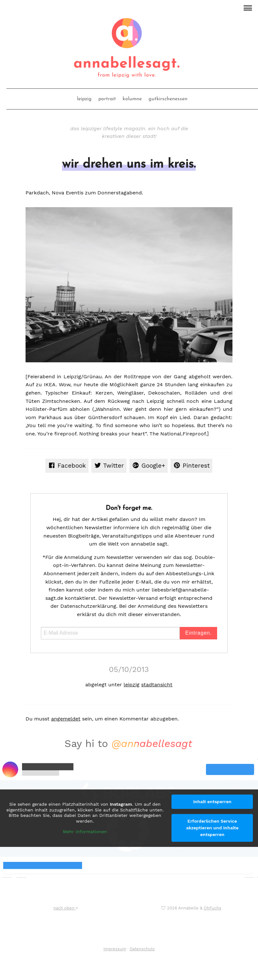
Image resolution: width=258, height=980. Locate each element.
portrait (107, 99)
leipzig (84, 99)
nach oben (65, 908)
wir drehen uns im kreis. (129, 164)
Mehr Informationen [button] (85, 832)
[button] (248, 7)
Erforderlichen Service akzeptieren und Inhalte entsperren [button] (212, 828)
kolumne (132, 99)
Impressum (115, 949)
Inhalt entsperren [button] (212, 802)
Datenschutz (142, 949)
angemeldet (66, 719)
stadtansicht (157, 685)
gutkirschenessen (168, 99)
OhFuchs (212, 908)
